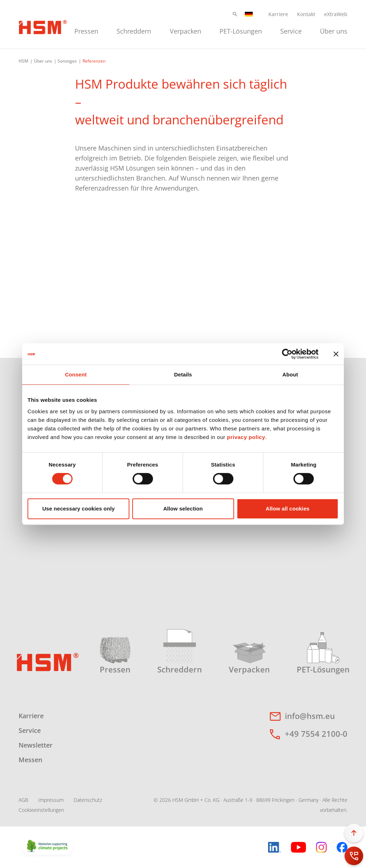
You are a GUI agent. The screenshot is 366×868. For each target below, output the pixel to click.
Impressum (51, 800)
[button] (235, 14)
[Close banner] (336, 354)
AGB (23, 800)
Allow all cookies (288, 509)
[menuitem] (86, 30)
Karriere (278, 14)
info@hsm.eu (310, 716)
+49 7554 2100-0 (316, 734)
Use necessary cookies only (78, 509)
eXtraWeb (336, 14)
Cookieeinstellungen (41, 810)
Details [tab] (183, 374)
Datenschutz (88, 800)
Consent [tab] (76, 374)
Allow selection (183, 509)
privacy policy (246, 437)
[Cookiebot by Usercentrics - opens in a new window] (287, 354)
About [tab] (290, 374)
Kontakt (306, 14)
